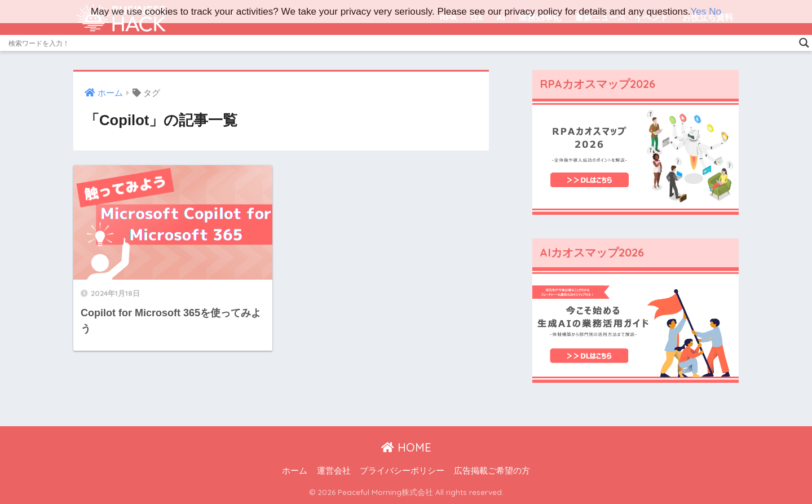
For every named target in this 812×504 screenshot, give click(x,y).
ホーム (295, 471)
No (715, 12)
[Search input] (401, 43)
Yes (698, 12)
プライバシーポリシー (402, 471)
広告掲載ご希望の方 (492, 471)
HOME (406, 447)
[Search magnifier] (804, 43)
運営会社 (334, 471)
